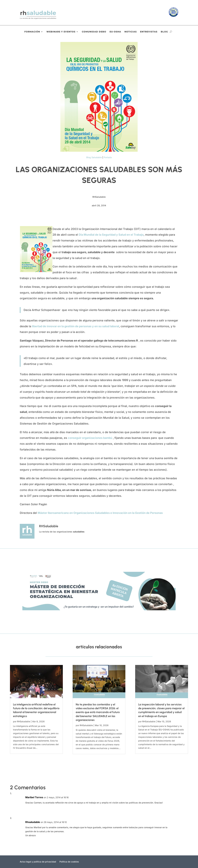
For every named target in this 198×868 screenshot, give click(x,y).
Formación (32, 32)
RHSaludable (24, 721)
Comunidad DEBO (94, 32)
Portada (108, 157)
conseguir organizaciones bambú (90, 438)
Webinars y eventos (61, 32)
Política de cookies (69, 862)
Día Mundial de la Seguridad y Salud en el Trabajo (111, 235)
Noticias (131, 32)
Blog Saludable (94, 157)
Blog (164, 32)
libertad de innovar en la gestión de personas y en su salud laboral (75, 326)
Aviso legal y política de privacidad (38, 862)
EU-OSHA (115, 32)
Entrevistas (149, 32)
